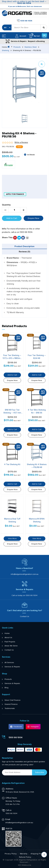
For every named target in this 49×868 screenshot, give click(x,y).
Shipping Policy (37, 854)
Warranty (24, 854)
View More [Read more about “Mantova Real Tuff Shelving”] (12, 538)
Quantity (6, 205)
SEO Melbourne (25, 865)
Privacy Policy (11, 854)
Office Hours (11, 798)
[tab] (24, 246)
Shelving (5, 50)
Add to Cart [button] (12, 375)
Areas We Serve (11, 646)
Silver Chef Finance (12, 700)
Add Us (9, 829)
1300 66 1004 (24, 3)
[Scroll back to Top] (44, 855)
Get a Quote (44, 36)
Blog (6, 688)
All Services (9, 663)
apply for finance (15, 194)
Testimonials (10, 708)
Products (17, 47)
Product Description (24, 246)
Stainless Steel (31, 47)
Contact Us (25, 616)
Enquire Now (34, 218)
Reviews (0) (24, 252)
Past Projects (10, 642)
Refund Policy (25, 857)
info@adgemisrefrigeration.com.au (25, 574)
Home (7, 633)
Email (8, 819)
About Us (8, 638)
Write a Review (21, 142)
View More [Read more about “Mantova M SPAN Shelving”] (37, 538)
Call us (9, 810)
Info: (4, 229)
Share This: (7, 238)
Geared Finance (11, 704)
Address (9, 789)
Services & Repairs (12, 667)
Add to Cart (12, 218)
